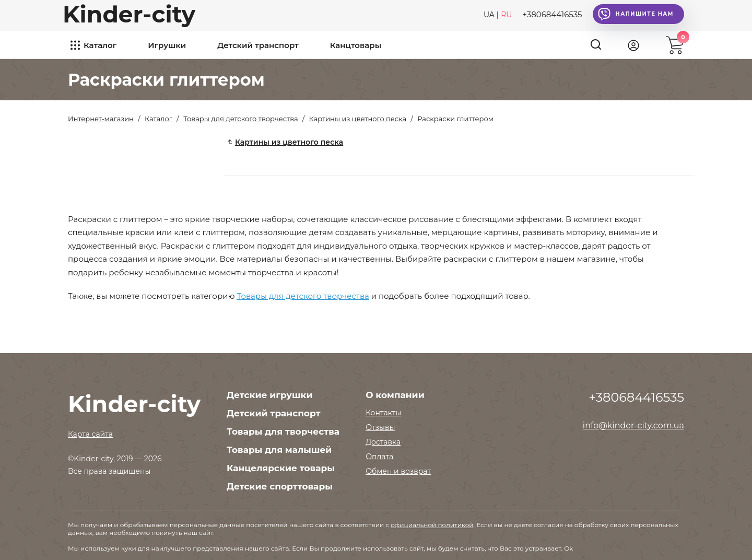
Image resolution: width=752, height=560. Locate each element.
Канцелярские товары (281, 468)
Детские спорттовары (280, 486)
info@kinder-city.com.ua (633, 425)
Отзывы (380, 427)
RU (506, 15)
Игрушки (167, 45)
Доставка (383, 442)
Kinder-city (129, 14)
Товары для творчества (283, 431)
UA (489, 15)
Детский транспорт (258, 45)
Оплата (379, 457)
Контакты (383, 413)
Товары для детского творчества (303, 296)
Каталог (100, 45)
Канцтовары (356, 45)
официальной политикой (432, 525)
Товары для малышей (279, 450)
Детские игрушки (269, 395)
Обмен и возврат (398, 471)
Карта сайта (90, 434)
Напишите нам (636, 14)
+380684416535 (552, 14)
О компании (395, 395)
